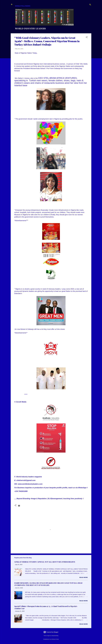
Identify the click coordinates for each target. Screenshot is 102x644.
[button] (87, 37)
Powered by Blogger (51, 632)
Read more (84, 577)
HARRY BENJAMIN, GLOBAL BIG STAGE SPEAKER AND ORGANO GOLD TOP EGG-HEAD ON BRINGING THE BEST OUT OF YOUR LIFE (48, 584)
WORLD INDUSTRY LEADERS (30, 28)
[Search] (90, 5)
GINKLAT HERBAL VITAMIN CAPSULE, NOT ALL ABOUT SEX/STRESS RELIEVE (45, 562)
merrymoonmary (55, 636)
